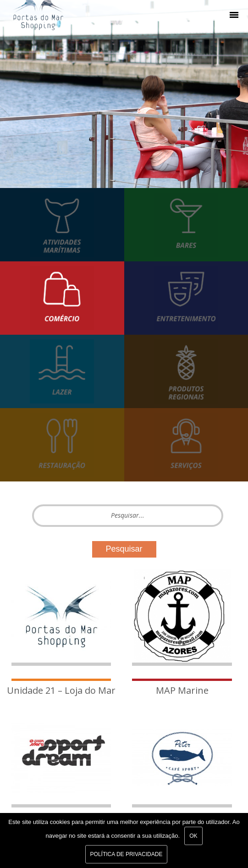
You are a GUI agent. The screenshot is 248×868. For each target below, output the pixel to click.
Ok (193, 836)
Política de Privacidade (127, 854)
